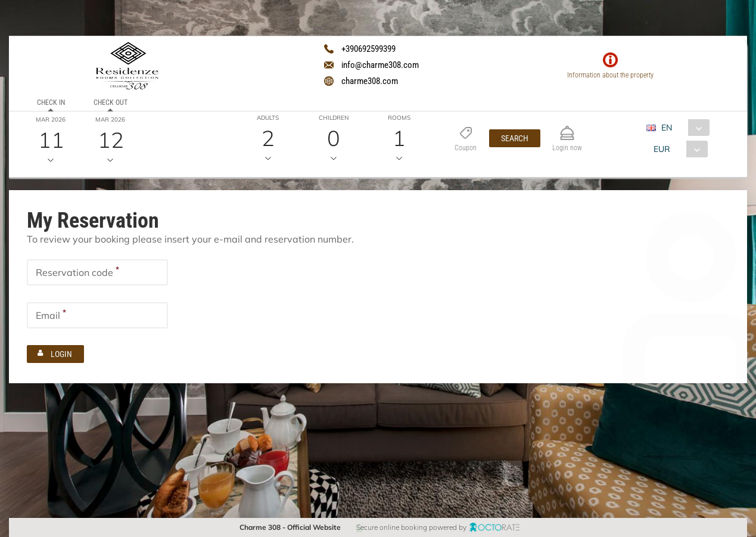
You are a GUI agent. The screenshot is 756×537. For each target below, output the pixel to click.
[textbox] (97, 272)
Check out (110, 103)
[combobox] (682, 128)
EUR (662, 149)
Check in (51, 103)
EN (667, 128)
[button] (515, 138)
